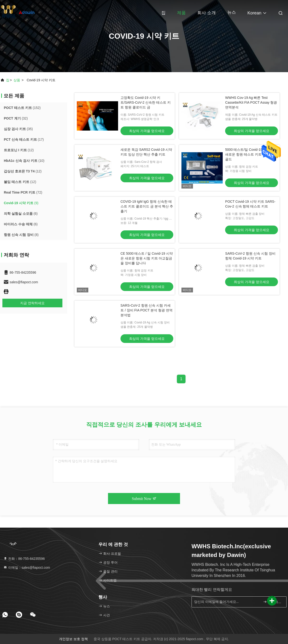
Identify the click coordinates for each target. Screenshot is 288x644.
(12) (19, 150)
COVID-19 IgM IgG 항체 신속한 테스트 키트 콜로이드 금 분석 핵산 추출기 (147, 206)
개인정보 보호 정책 (73, 639)
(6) (21, 214)
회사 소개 (207, 13)
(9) (21, 203)
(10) (24, 161)
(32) (16, 118)
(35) (18, 129)
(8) (21, 235)
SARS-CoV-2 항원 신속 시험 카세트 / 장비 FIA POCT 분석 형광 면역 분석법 (147, 310)
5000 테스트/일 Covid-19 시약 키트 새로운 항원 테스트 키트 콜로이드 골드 (251, 154)
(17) (24, 139)
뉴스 (232, 12)
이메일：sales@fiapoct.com (27, 568)
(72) (23, 192)
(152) (22, 108)
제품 (181, 13)
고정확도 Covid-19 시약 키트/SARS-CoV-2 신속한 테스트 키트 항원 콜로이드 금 (146, 102)
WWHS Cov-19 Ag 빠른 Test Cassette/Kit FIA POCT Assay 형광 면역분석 (251, 102)
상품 (17, 80)
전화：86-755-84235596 (24, 559)
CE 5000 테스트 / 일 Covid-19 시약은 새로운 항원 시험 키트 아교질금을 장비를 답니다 (147, 258)
